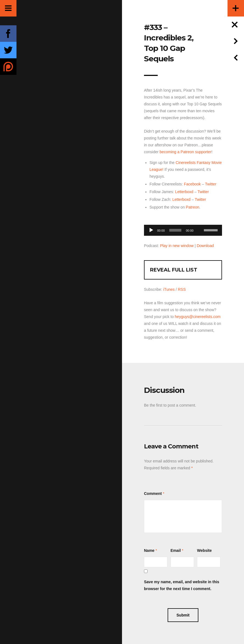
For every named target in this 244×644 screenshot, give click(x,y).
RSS (182, 289)
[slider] (175, 230)
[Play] (151, 230)
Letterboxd (184, 192)
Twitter (211, 184)
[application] (183, 229)
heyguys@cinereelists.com (198, 317)
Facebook (192, 184)
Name (149, 550)
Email (176, 550)
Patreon (192, 207)
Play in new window (177, 246)
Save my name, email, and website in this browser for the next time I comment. (182, 585)
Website (204, 550)
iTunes (169, 289)
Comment (153, 494)
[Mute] (199, 222)
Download (205, 246)
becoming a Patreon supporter (185, 152)
